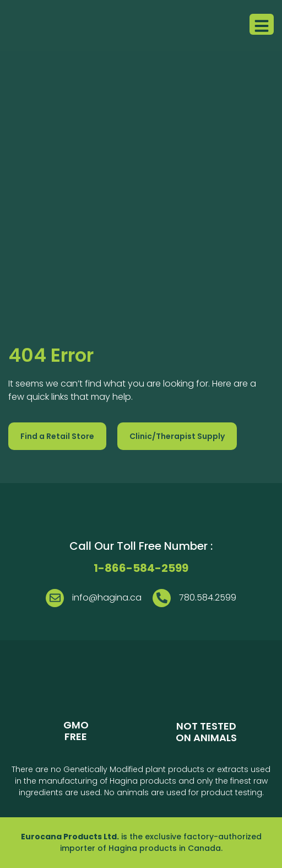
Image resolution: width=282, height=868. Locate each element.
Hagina (123, 848)
